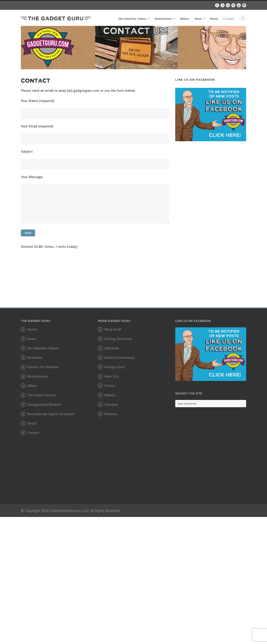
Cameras (111, 405)
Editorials (112, 348)
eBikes (185, 19)
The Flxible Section (42, 395)
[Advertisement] (211, 181)
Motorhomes (163, 19)
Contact (229, 19)
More (198, 19)
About (214, 19)
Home (32, 329)
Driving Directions (118, 339)
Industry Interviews (120, 358)
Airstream (35, 358)
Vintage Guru (115, 367)
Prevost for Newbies (43, 367)
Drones (110, 386)
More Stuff (113, 329)
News (32, 339)
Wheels (110, 395)
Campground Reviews (44, 405)
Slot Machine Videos (132, 19)
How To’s (111, 376)
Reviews (111, 414)
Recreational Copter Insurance (51, 414)
